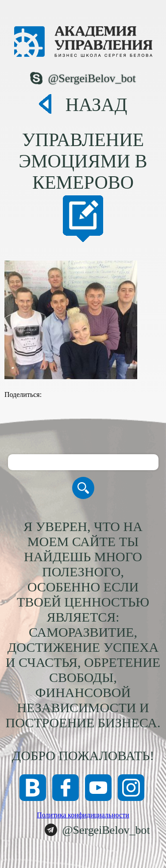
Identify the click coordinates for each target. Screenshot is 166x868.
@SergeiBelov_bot (92, 78)
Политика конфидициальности (83, 815)
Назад (97, 105)
